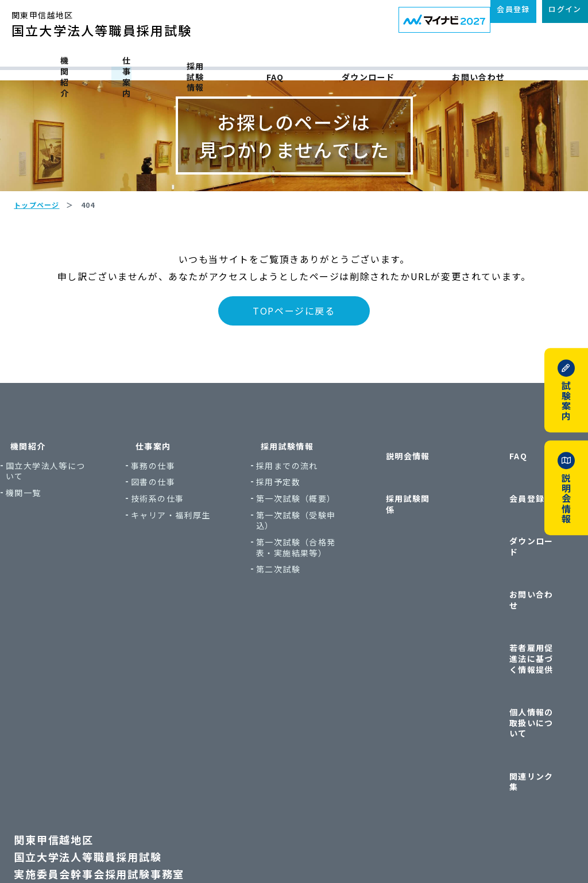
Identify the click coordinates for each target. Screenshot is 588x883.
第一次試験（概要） (295, 565)
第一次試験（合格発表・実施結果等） (299, 625)
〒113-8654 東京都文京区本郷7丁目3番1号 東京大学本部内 (148, 782)
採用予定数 (286, 543)
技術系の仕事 (179, 560)
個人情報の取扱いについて (514, 634)
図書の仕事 (174, 543)
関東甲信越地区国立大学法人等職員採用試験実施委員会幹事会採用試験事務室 (120, 721)
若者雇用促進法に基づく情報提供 (514, 601)
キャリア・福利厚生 (187, 582)
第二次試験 (286, 652)
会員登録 (497, 529)
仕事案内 (131, 65)
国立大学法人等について (76, 532)
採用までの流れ (295, 527)
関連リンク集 (505, 662)
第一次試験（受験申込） (299, 592)
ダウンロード (422, 65)
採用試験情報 (234, 65)
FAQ (332, 65)
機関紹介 (37, 65)
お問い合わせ (534, 65)
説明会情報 (392, 507)
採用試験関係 (396, 529)
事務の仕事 (174, 527)
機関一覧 (58, 554)
